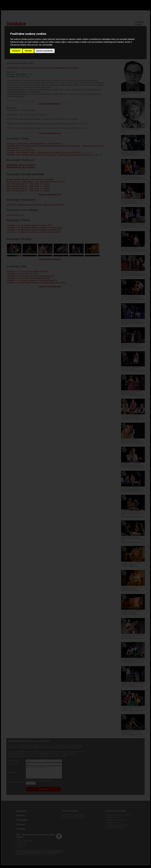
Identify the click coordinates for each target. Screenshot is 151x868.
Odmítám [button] (28, 51)
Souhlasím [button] (16, 51)
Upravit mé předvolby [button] (44, 51)
